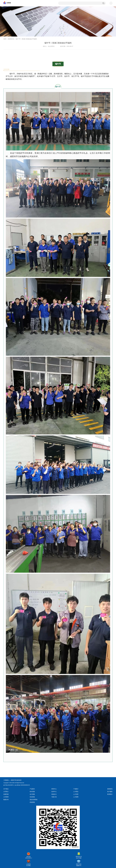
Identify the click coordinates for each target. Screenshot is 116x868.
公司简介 (6, 792)
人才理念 (76, 792)
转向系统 (32, 792)
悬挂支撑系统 (34, 800)
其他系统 (32, 802)
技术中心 (54, 792)
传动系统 (32, 797)
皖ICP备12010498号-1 (9, 785)
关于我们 (6, 789)
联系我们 (110, 794)
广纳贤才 (76, 789)
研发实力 (54, 794)
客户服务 (110, 792)
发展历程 (6, 794)
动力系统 (32, 794)
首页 (5, 39)
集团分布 (6, 800)
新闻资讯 (11, 39)
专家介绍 (54, 797)
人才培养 (76, 794)
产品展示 (32, 789)
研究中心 (54, 789)
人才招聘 (76, 797)
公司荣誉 (6, 797)
